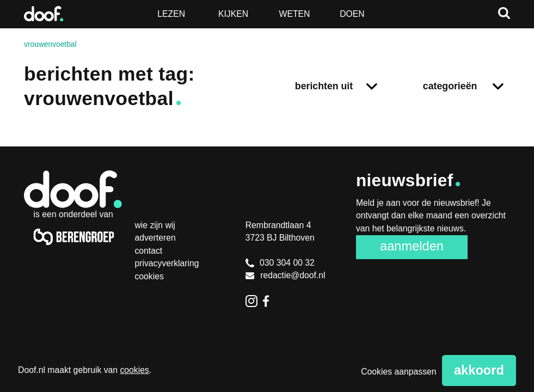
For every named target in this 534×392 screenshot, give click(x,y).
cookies (134, 370)
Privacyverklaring (167, 263)
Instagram (251, 301)
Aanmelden (412, 246)
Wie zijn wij (155, 225)
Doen (352, 14)
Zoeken (504, 13)
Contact (148, 251)
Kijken (233, 14)
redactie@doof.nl (286, 275)
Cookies (149, 276)
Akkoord (479, 370)
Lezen (171, 14)
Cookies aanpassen (398, 372)
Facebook (269, 301)
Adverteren (155, 238)
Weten (295, 14)
